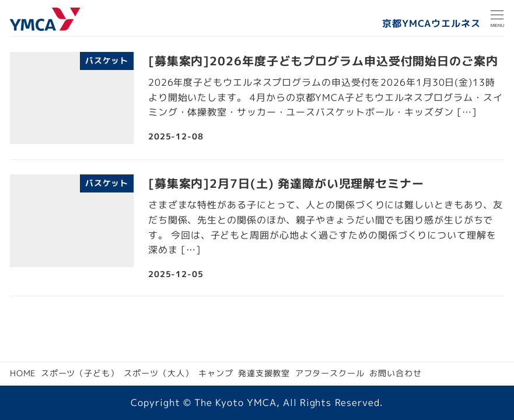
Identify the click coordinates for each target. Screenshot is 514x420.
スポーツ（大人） (158, 373)
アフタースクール (330, 373)
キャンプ (216, 373)
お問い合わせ (395, 373)
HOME (23, 373)
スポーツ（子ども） (80, 373)
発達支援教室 (264, 373)
